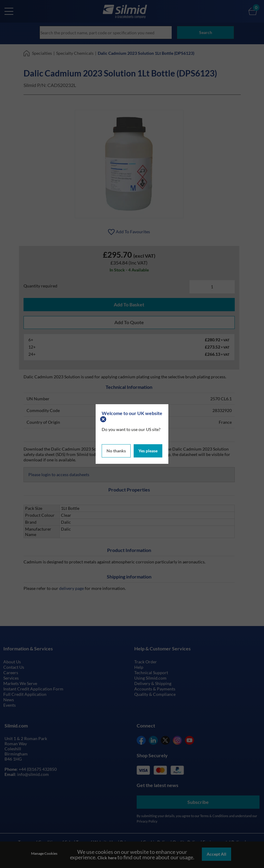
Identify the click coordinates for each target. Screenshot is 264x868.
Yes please (148, 450)
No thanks (116, 450)
